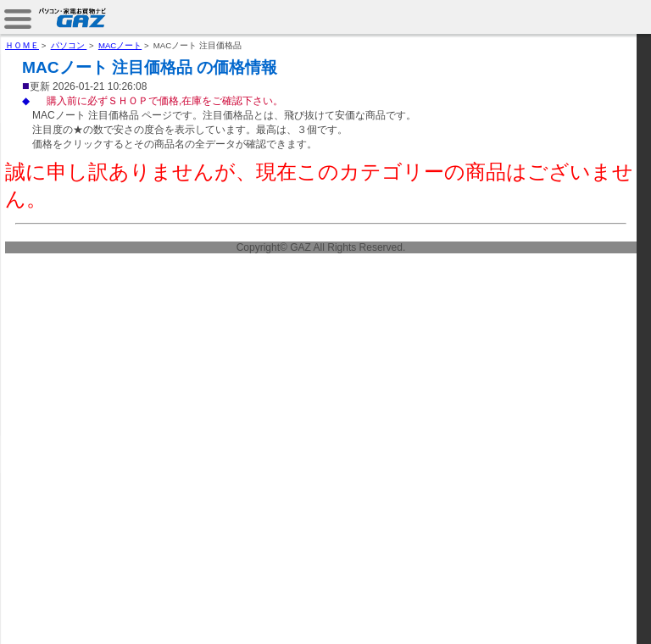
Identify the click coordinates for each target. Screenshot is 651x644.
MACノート (120, 45)
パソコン (69, 45)
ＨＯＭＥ (22, 45)
